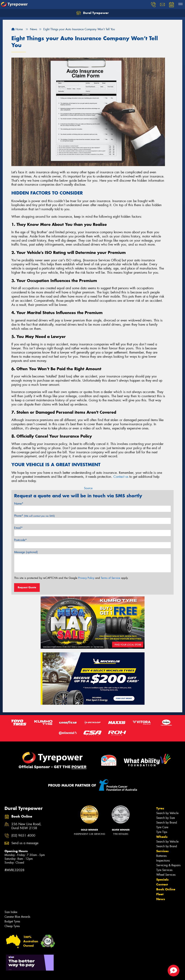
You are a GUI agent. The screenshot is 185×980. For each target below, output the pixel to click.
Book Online (166, 889)
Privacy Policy (86, 578)
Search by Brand (167, 823)
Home (17, 29)
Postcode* (20, 540)
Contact (162, 884)
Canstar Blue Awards (17, 917)
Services (162, 851)
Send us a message (25, 843)
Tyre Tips (162, 832)
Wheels (162, 837)
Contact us (121, 477)
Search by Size (166, 818)
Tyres (160, 808)
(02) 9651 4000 (23, 836)
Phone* (34, 516)
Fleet (160, 894)
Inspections (163, 861)
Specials (162, 879)
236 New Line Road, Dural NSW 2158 (26, 826)
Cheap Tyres (12, 926)
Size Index (11, 912)
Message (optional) (26, 552)
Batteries (161, 856)
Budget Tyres (12, 921)
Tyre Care (162, 827)
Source (88, 488)
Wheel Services (166, 875)
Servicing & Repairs (168, 865)
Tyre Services (164, 870)
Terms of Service (110, 578)
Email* (18, 528)
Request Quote (27, 587)
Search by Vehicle (167, 813)
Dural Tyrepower (92, 13)
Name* (19, 504)
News (161, 899)
